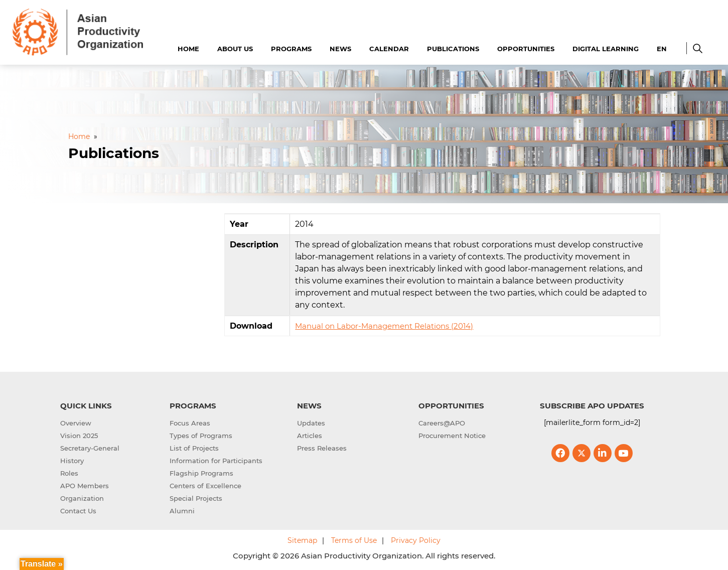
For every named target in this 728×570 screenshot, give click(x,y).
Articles (310, 436)
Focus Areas (190, 423)
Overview (76, 423)
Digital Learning (606, 49)
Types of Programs (201, 436)
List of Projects (194, 448)
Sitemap (302, 540)
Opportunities (526, 49)
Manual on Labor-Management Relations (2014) (384, 326)
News (340, 49)
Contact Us (78, 511)
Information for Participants (216, 461)
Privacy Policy (416, 540)
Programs (291, 49)
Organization (82, 498)
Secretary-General (90, 448)
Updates (311, 423)
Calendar (389, 49)
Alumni (182, 511)
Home (188, 49)
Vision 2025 (79, 436)
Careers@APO (442, 423)
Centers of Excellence (205, 486)
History (72, 461)
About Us (235, 49)
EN (662, 49)
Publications (453, 49)
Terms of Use (354, 540)
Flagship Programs (201, 473)
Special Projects (196, 498)
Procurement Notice (452, 436)
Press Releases (322, 448)
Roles (69, 473)
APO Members (85, 486)
